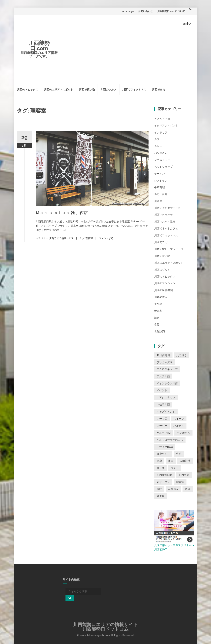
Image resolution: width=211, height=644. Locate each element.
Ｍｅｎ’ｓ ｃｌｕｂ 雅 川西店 (62, 213)
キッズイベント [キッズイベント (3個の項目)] (166, 412)
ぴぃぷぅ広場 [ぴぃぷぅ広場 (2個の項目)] (165, 362)
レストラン (161, 180)
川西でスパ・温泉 (165, 222)
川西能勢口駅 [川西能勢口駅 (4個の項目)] (165, 475)
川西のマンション (165, 283)
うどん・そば (162, 119)
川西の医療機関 (163, 290)
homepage (127, 11)
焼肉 (157, 317)
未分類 (158, 304)
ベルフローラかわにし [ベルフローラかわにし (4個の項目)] (170, 440)
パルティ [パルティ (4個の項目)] (179, 425)
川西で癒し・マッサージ (169, 249)
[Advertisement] (128, 54)
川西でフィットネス (134, 89)
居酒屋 (158, 201)
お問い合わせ (146, 11)
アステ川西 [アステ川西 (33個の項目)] (163, 376)
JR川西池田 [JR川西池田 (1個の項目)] (163, 355)
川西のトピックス (28, 89)
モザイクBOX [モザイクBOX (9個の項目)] (165, 447)
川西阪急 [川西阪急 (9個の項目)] (184, 475)
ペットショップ (163, 167)
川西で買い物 (87, 89)
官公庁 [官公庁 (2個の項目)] (161, 468)
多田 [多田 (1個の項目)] (171, 461)
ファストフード (163, 160)
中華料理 (159, 187)
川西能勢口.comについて (171, 11)
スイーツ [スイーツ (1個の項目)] (179, 418)
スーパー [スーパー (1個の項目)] (162, 425)
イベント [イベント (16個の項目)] (162, 390)
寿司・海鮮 (161, 194)
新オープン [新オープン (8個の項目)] (163, 482)
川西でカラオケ (163, 215)
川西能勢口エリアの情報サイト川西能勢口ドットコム (106, 627)
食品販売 (159, 331)
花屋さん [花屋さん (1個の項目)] (173, 489)
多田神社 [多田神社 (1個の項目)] (185, 461)
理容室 (89, 238)
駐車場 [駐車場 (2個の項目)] (161, 496)
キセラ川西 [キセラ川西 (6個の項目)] (163, 404)
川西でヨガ (159, 89)
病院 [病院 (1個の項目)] (159, 489)
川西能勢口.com (39, 46)
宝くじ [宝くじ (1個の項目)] (175, 468)
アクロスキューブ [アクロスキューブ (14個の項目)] (167, 369)
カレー (158, 146)
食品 (157, 324)
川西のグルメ (109, 89)
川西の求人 (161, 297)
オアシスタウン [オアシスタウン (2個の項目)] (166, 397)
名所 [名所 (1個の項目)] (159, 461)
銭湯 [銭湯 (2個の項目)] (188, 489)
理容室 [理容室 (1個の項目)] (180, 482)
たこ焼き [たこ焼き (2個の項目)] (182, 355)
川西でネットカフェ (166, 228)
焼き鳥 (158, 311)
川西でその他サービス (61, 238)
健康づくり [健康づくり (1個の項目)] (163, 454)
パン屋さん (161, 153)
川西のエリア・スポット (59, 89)
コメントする (106, 238)
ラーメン (159, 173)
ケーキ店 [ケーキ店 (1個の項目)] (162, 418)
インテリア (161, 132)
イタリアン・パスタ (166, 125)
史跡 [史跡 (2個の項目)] (179, 454)
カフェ (158, 139)
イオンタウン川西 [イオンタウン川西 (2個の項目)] (167, 383)
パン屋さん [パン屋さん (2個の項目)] (183, 433)
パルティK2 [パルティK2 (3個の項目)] (164, 433)
